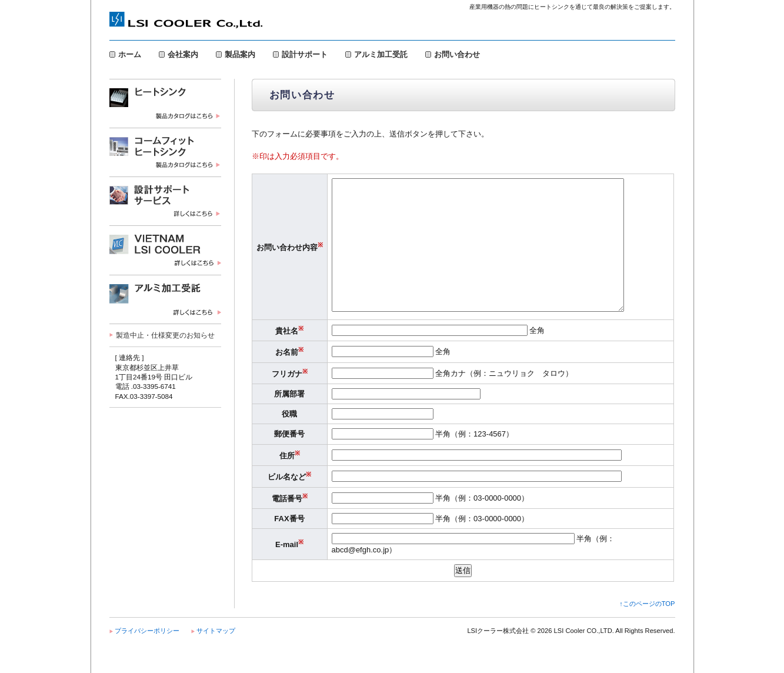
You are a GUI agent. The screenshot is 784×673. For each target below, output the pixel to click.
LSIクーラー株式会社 (186, 21)
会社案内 (183, 54)
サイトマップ (216, 657)
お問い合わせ (457, 54)
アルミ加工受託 (381, 54)
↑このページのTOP (647, 630)
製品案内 (240, 54)
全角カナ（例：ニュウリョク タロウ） (453, 400)
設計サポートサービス (165, 201)
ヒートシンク (165, 103)
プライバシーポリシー (147, 657)
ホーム (130, 54)
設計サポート (305, 54)
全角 (438, 357)
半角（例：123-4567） (423, 460)
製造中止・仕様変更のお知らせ (165, 335)
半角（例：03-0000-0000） (431, 524)
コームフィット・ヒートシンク (165, 152)
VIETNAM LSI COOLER (165, 250)
